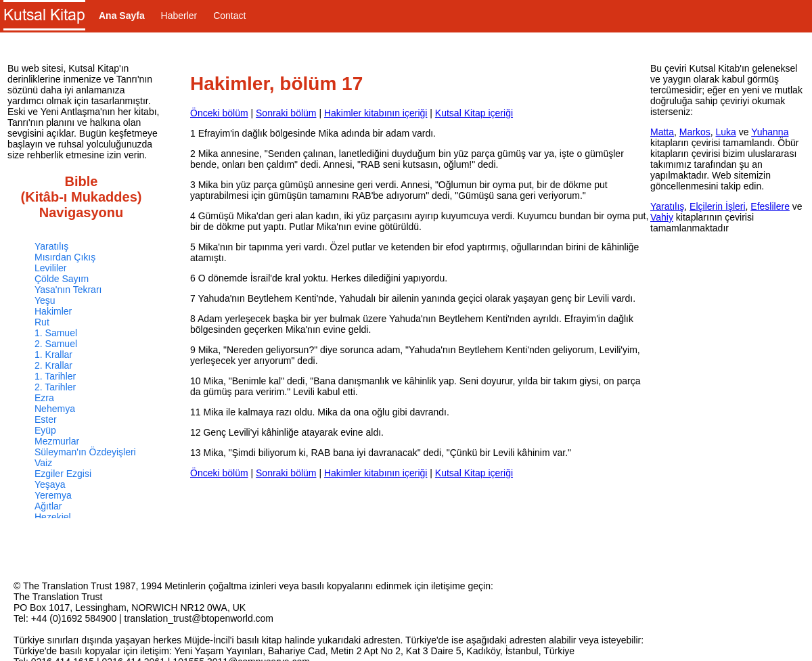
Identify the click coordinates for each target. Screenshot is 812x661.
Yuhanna (770, 132)
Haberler (179, 16)
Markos (695, 132)
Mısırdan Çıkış (65, 257)
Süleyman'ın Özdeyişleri (85, 452)
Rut (42, 322)
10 (196, 381)
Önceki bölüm (219, 113)
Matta (662, 132)
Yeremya (53, 495)
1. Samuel (56, 333)
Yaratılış (51, 246)
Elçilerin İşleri (717, 206)
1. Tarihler (55, 376)
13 (196, 453)
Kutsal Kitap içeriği (474, 113)
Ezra (44, 398)
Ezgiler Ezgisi (63, 474)
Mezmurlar (57, 441)
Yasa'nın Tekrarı (68, 290)
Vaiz (43, 463)
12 (196, 432)
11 (196, 412)
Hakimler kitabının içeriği (376, 113)
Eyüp (45, 430)
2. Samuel (56, 344)
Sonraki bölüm (286, 113)
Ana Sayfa (122, 16)
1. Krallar (53, 355)
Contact (229, 16)
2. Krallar (53, 365)
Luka (725, 132)
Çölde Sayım (62, 279)
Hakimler (53, 311)
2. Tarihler (55, 387)
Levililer (50, 268)
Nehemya (55, 409)
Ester (46, 419)
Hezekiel (53, 517)
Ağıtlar (48, 506)
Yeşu (45, 300)
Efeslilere (770, 206)
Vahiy (662, 217)
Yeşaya (50, 484)
